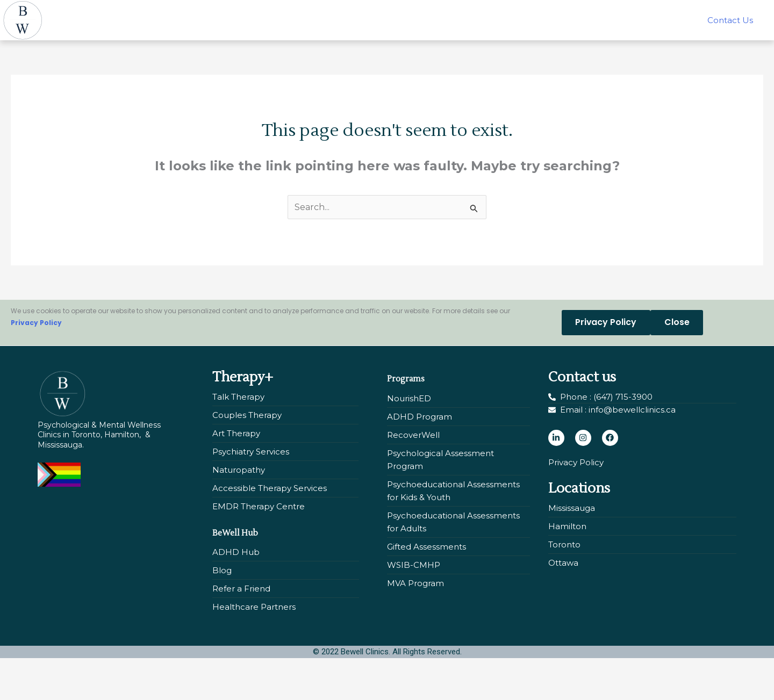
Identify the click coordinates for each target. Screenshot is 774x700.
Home (98, 12)
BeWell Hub (702, 12)
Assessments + (230, 12)
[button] (152, 12)
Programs (417, 387)
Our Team (489, 12)
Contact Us (410, 37)
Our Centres (623, 12)
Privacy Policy (36, 332)
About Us (551, 12)
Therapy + (152, 12)
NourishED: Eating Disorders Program (366, 12)
